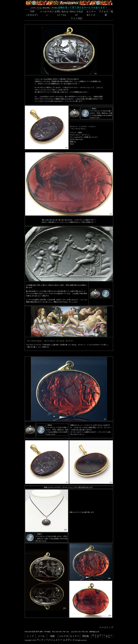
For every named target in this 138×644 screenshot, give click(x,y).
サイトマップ (97, 636)
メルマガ (63, 636)
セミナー (75, 636)
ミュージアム (108, 636)
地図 (52, 636)
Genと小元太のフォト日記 (76, 15)
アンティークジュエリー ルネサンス (55, 640)
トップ (30, 636)
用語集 (86, 636)
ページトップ (106, 627)
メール (41, 636)
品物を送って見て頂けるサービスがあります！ (83, 7)
